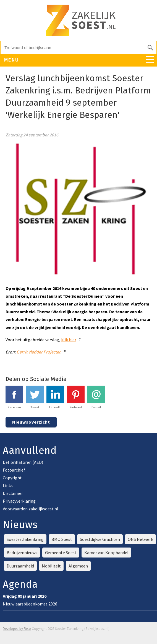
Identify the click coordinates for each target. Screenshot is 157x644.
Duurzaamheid (20, 566)
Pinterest (76, 397)
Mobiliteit (51, 566)
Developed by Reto (17, 629)
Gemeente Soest (61, 553)
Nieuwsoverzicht (31, 422)
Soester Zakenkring (25, 539)
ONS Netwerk (140, 539)
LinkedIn (55, 397)
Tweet (35, 397)
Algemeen (78, 566)
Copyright (12, 478)
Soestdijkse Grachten (100, 539)
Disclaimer (13, 493)
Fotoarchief (14, 470)
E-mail (96, 397)
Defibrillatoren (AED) (23, 462)
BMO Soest (62, 539)
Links (8, 485)
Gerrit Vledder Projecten (39, 352)
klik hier (69, 340)
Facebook (14, 397)
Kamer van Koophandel (106, 553)
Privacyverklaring (19, 501)
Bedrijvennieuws (22, 553)
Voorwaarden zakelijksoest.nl (31, 509)
